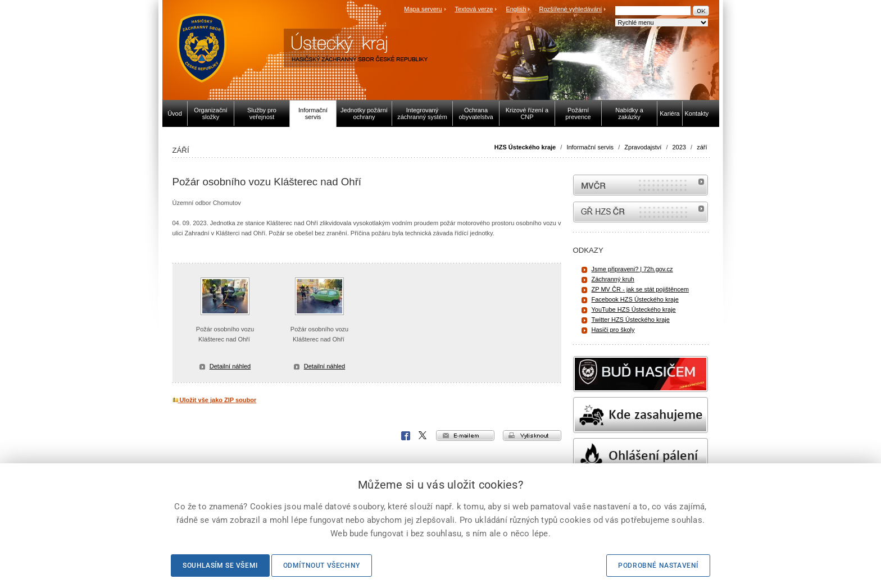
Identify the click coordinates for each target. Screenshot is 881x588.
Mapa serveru (423, 9)
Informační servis (590, 147)
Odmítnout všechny (322, 566)
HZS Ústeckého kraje (525, 147)
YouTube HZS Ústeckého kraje (634, 309)
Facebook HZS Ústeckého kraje (635, 299)
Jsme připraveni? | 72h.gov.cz (632, 269)
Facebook (406, 436)
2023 (679, 147)
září (702, 147)
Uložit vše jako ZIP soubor (215, 400)
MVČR (641, 185)
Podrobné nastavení (658, 566)
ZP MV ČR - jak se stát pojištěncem (640, 289)
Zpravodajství (643, 147)
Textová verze (474, 9)
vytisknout (532, 436)
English (516, 9)
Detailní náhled (230, 366)
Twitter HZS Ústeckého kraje (631, 320)
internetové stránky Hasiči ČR (641, 212)
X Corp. (423, 436)
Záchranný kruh (613, 279)
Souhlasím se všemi (220, 566)
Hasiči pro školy (613, 330)
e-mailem (465, 436)
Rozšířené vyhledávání (571, 9)
